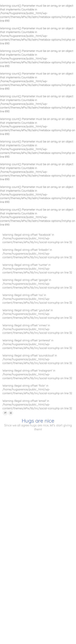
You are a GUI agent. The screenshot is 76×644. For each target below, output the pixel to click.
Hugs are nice (38, 421)
